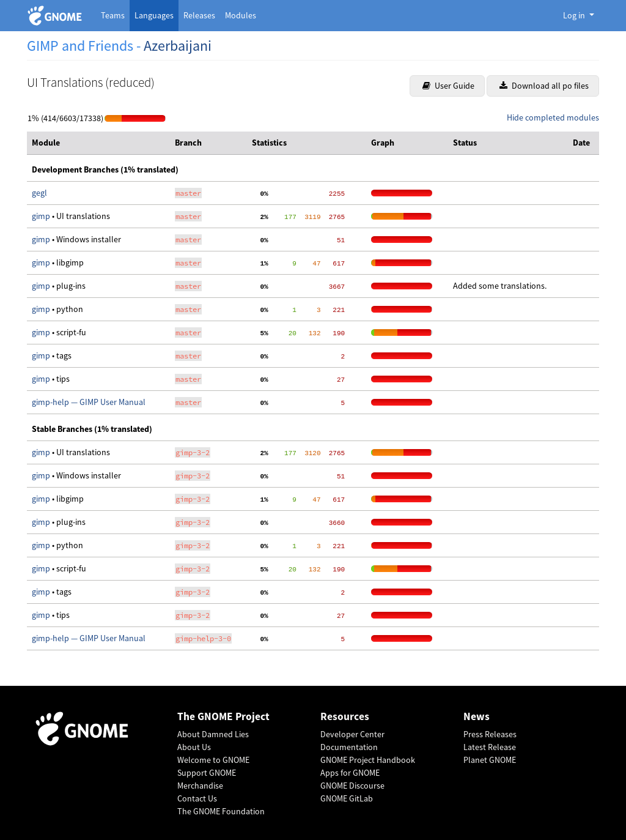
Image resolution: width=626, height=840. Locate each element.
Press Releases (490, 734)
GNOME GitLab (347, 798)
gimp (42, 216)
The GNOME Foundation (221, 811)
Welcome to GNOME (213, 760)
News (477, 717)
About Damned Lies (213, 734)
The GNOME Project (223, 717)
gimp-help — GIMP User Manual (89, 402)
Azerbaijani (178, 46)
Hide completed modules (553, 117)
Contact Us (197, 798)
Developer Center (352, 734)
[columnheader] (98, 143)
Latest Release (490, 747)
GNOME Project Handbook (368, 760)
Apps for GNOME (350, 773)
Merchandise (200, 786)
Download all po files (544, 86)
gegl (39, 193)
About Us (194, 747)
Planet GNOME (490, 760)
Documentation (349, 747)
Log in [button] (575, 15)
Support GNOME (207, 773)
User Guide (448, 86)
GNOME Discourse (352, 786)
